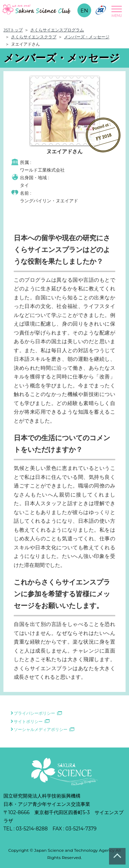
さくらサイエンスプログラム (57, 30)
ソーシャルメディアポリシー (41, 729)
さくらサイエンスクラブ (34, 37)
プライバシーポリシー (34, 713)
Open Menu (116, 11)
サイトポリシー (28, 721)
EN (84, 11)
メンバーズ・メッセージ (87, 37)
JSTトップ (13, 30)
